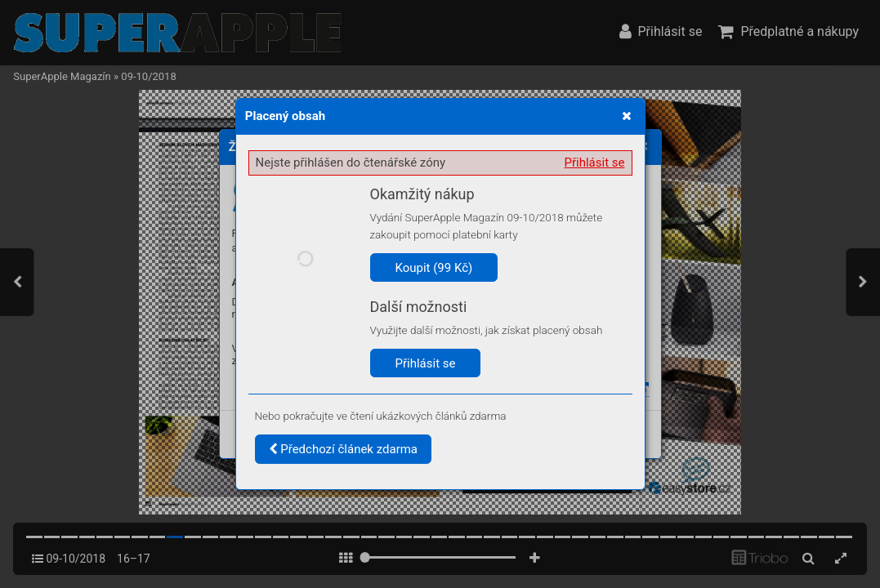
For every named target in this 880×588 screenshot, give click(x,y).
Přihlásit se (595, 163)
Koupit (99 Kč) (434, 268)
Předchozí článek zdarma (344, 449)
